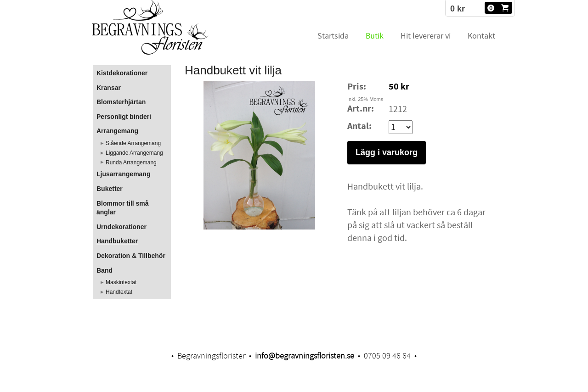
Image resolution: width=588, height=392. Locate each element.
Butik (375, 36)
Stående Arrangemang (133, 143)
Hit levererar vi (426, 36)
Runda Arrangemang (131, 162)
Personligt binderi (124, 117)
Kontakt (481, 36)
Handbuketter (117, 241)
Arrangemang (117, 131)
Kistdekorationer (122, 73)
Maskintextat (121, 282)
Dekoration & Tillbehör (131, 256)
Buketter (110, 189)
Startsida (333, 36)
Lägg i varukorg (387, 152)
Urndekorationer (122, 227)
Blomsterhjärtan (121, 102)
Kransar (109, 88)
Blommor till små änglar (123, 208)
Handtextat (119, 292)
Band (105, 270)
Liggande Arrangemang (134, 153)
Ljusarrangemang (123, 174)
